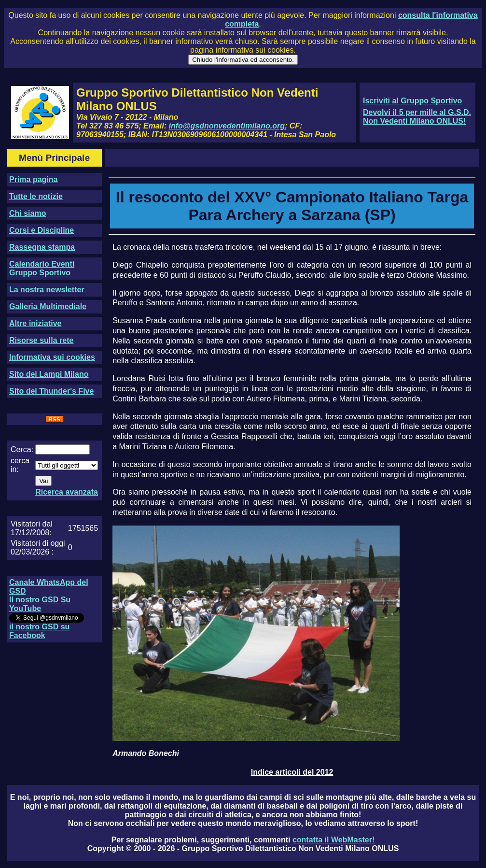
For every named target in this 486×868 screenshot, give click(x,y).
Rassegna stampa (42, 247)
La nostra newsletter (47, 290)
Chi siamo (28, 213)
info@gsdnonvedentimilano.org (227, 126)
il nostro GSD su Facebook (39, 631)
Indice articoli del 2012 (292, 772)
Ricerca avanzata (67, 492)
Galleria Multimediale (48, 306)
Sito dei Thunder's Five (51, 391)
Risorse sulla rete (41, 340)
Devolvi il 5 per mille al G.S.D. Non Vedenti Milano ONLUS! (417, 117)
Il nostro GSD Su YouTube (40, 604)
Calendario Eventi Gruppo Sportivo (42, 268)
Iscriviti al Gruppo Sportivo (412, 101)
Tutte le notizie (36, 196)
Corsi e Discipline (42, 230)
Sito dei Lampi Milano (49, 374)
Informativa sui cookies (52, 357)
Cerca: (22, 449)
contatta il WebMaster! (333, 840)
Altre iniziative (35, 323)
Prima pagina (33, 179)
